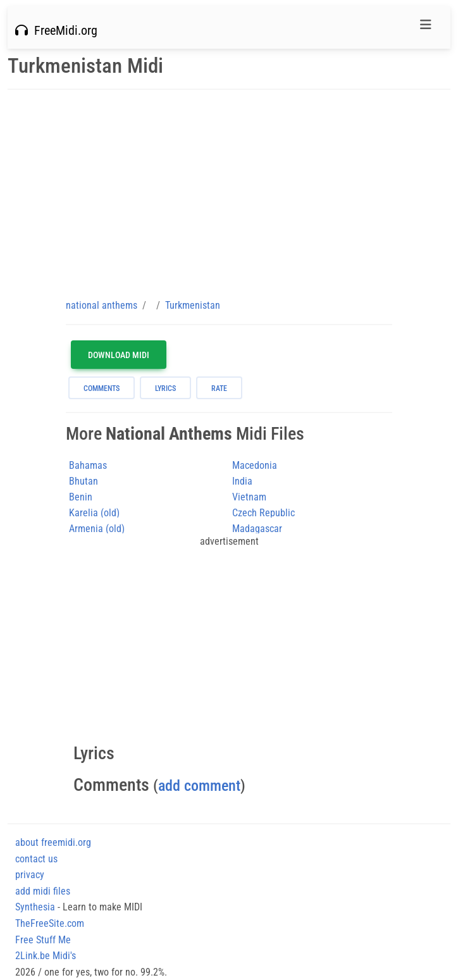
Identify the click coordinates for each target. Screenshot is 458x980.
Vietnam (249, 497)
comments (102, 388)
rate (219, 388)
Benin (81, 497)
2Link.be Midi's (46, 956)
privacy (30, 875)
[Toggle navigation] (426, 28)
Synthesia (35, 907)
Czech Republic (263, 513)
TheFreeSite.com (50, 923)
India (242, 481)
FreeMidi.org (56, 30)
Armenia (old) (97, 529)
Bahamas (88, 465)
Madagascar (257, 529)
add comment (199, 786)
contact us (36, 859)
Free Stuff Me (43, 940)
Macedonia (255, 465)
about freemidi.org (53, 842)
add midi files (43, 891)
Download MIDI (119, 355)
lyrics (165, 388)
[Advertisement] (229, 194)
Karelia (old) (94, 513)
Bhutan (84, 481)
